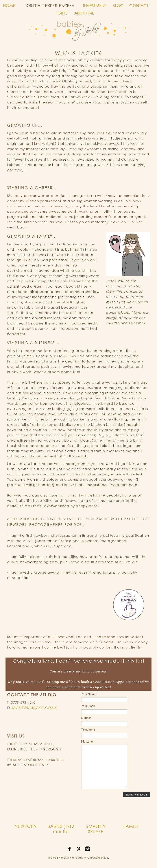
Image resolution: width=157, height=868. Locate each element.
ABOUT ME (84, 13)
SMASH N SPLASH (96, 829)
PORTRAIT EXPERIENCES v (49, 5)
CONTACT (139, 5)
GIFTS (63, 13)
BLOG (118, 5)
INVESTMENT (95, 5)
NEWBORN (26, 826)
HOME (9, 5)
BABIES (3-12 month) (61, 829)
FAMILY (131, 826)
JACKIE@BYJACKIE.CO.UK (34, 708)
